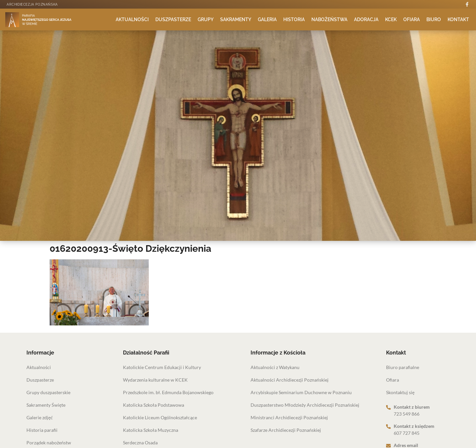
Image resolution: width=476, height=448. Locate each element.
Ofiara (412, 19)
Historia (294, 19)
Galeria (267, 19)
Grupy (206, 19)
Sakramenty (236, 19)
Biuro (434, 19)
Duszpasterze (173, 19)
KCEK (391, 19)
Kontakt (458, 19)
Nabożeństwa (329, 19)
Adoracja (366, 19)
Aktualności (132, 19)
